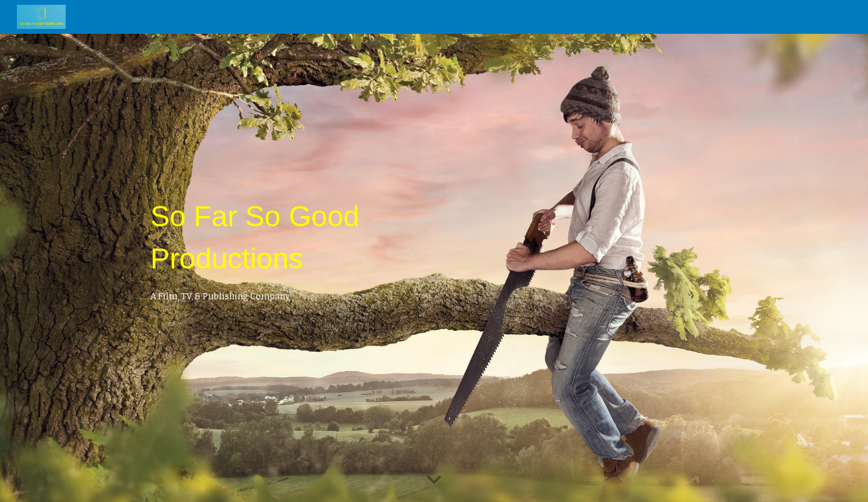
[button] (434, 480)
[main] (315, 243)
